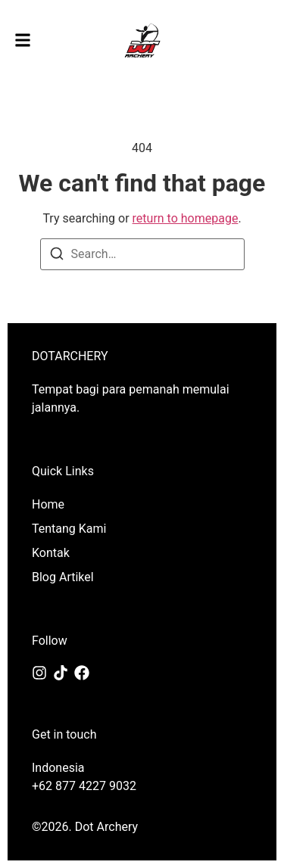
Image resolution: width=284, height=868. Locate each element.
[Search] (57, 256)
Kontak (51, 553)
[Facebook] (82, 673)
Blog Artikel (63, 577)
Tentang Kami (69, 529)
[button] (23, 40)
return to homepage (186, 218)
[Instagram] (39, 673)
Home (48, 504)
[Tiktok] (61, 673)
